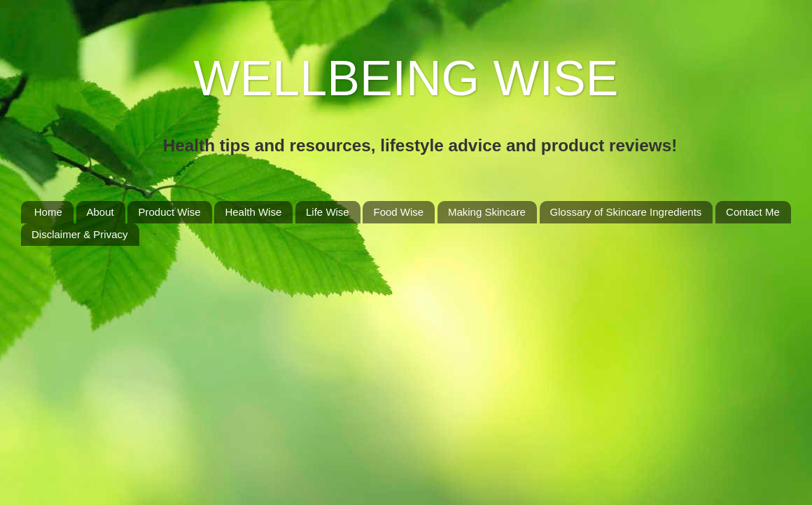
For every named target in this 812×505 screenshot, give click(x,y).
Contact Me (753, 212)
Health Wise (253, 212)
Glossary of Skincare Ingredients (626, 212)
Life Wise (328, 212)
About (100, 212)
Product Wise (169, 212)
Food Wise (398, 212)
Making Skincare (487, 212)
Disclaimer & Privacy (80, 234)
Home (48, 212)
